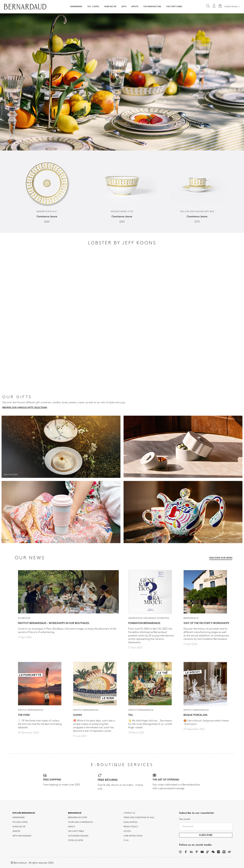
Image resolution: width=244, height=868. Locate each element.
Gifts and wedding (22, 836)
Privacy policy (131, 827)
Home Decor (110, 7)
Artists (135, 7)
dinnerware (19, 818)
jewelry (16, 831)
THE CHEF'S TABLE (76, 831)
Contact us (129, 813)
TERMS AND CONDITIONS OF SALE (139, 818)
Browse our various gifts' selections (25, 408)
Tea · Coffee (93, 7)
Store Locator (76, 840)
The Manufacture (152, 7)
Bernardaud (75, 813)
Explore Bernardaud (24, 813)
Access (127, 831)
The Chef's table (174, 7)
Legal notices (131, 822)
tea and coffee (20, 822)
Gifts (124, 7)
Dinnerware (76, 7)
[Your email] (206, 827)
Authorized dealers (78, 836)
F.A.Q (126, 840)
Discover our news (221, 558)
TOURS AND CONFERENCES (80, 822)
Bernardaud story (78, 818)
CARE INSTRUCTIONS (133, 836)
